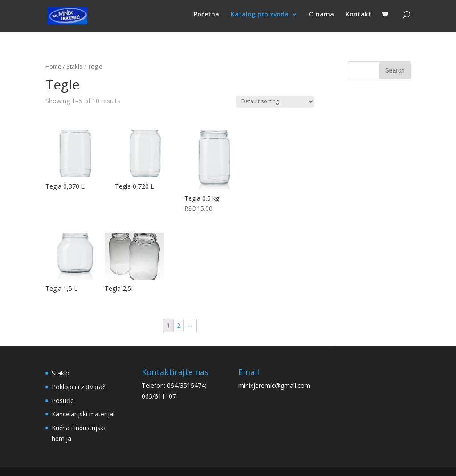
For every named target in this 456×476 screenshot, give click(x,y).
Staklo (75, 66)
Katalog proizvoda (260, 18)
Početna (206, 18)
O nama (322, 18)
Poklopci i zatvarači (79, 387)
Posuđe (63, 401)
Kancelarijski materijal (83, 414)
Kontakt (358, 18)
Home (53, 66)
